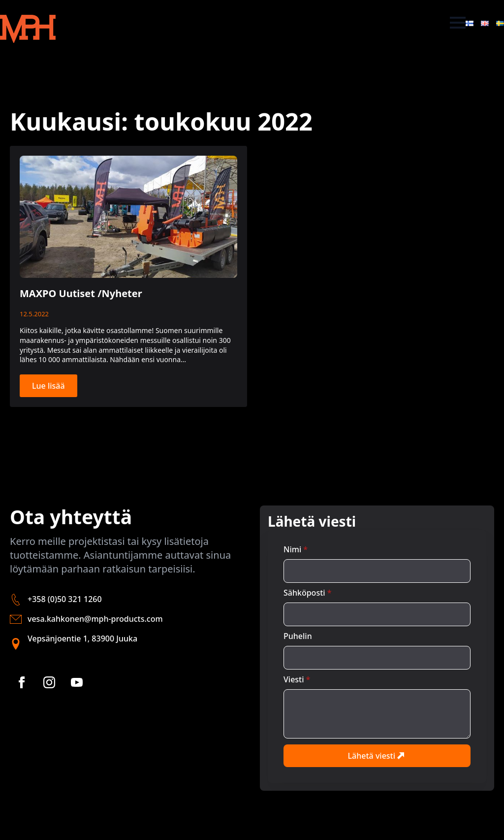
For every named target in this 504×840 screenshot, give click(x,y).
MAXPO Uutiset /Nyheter (81, 294)
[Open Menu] (458, 23)
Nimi (296, 549)
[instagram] (49, 682)
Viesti (297, 679)
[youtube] (77, 682)
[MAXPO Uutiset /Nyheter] (128, 217)
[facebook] (22, 682)
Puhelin (298, 636)
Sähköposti (307, 593)
